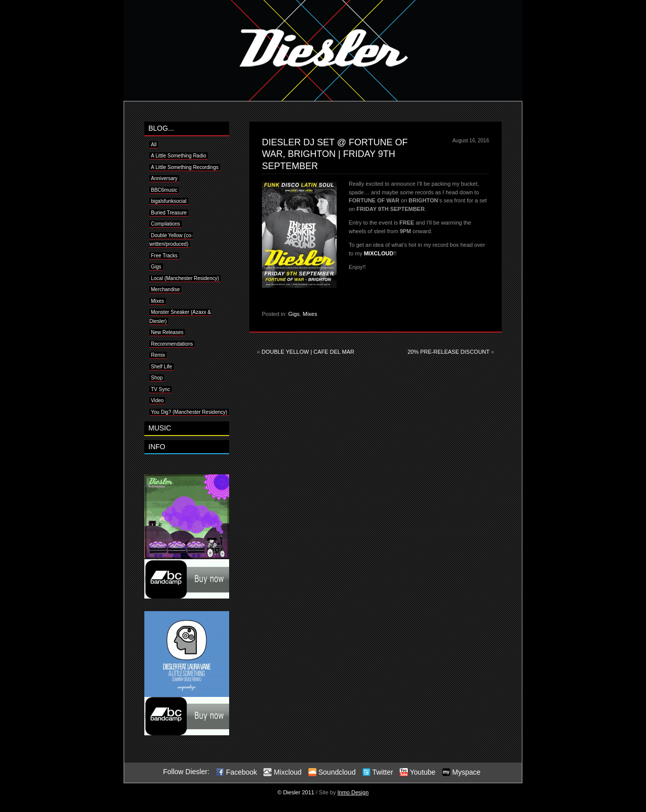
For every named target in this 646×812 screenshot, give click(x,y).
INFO (157, 447)
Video (157, 400)
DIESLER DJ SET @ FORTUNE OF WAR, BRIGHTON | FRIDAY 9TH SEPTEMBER (335, 154)
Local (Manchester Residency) (185, 278)
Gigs (294, 314)
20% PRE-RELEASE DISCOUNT (448, 352)
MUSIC (160, 428)
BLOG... (161, 128)
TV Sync (160, 389)
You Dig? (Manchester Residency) (189, 412)
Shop (157, 378)
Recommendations (172, 344)
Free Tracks (164, 256)
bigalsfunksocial (169, 201)
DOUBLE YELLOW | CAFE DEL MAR (308, 352)
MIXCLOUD (379, 253)
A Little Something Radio (179, 156)
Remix (158, 355)
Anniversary (164, 178)
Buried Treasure (169, 213)
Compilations (166, 224)
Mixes (310, 314)
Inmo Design (353, 792)
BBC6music (164, 190)
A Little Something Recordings (185, 167)
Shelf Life (161, 367)
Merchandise (165, 289)
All (154, 145)
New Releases (167, 332)
